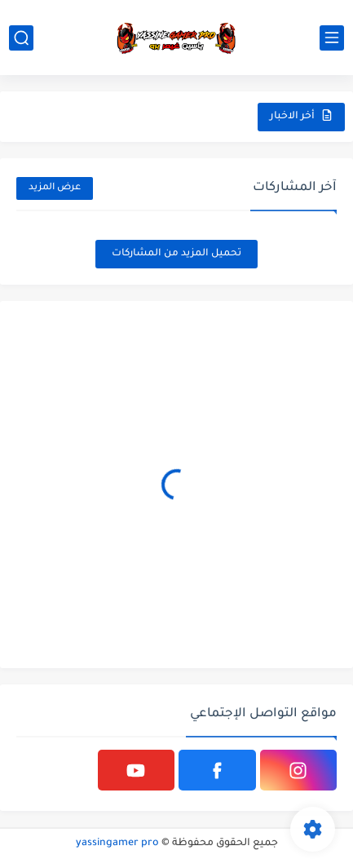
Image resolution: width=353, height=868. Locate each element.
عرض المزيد (55, 188)
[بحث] (21, 38)
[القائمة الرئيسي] (332, 38)
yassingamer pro (117, 844)
